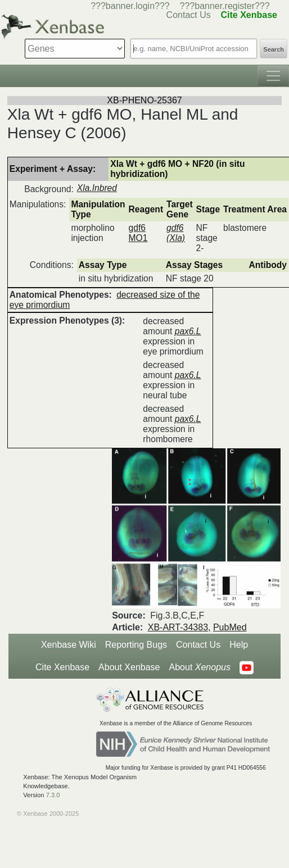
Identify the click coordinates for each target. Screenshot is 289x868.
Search (274, 49)
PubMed (230, 627)
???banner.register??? (225, 6)
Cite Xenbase (62, 667)
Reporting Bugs (136, 645)
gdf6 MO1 (138, 233)
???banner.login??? (130, 6)
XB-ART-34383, (179, 627)
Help (239, 645)
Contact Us (198, 645)
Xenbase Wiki (69, 645)
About (200, 667)
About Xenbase (129, 667)
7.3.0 (53, 795)
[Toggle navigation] (273, 76)
